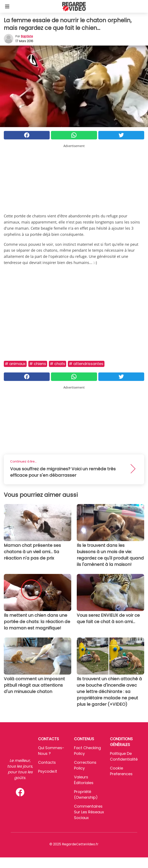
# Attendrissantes (86, 364)
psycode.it (48, 771)
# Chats (58, 364)
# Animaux (15, 364)
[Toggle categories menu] (7, 6)
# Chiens (38, 364)
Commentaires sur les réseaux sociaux (89, 812)
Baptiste (27, 36)
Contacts (47, 762)
